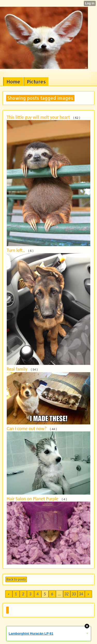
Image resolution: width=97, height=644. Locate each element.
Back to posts (16, 579)
